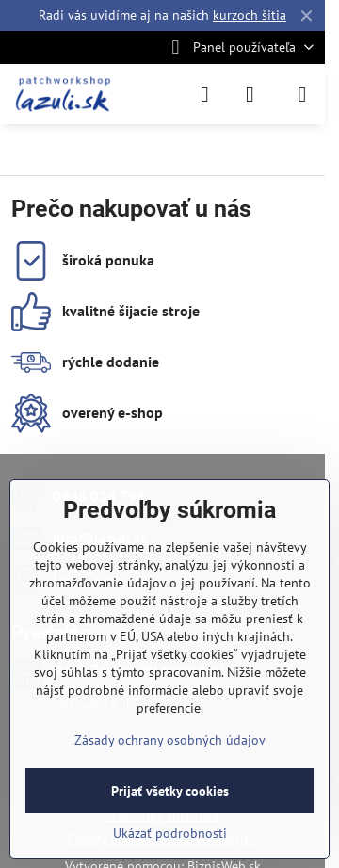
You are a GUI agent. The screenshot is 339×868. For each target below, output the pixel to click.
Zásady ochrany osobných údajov (170, 740)
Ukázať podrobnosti (170, 833)
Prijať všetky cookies (170, 791)
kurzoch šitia (250, 15)
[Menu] (302, 94)
